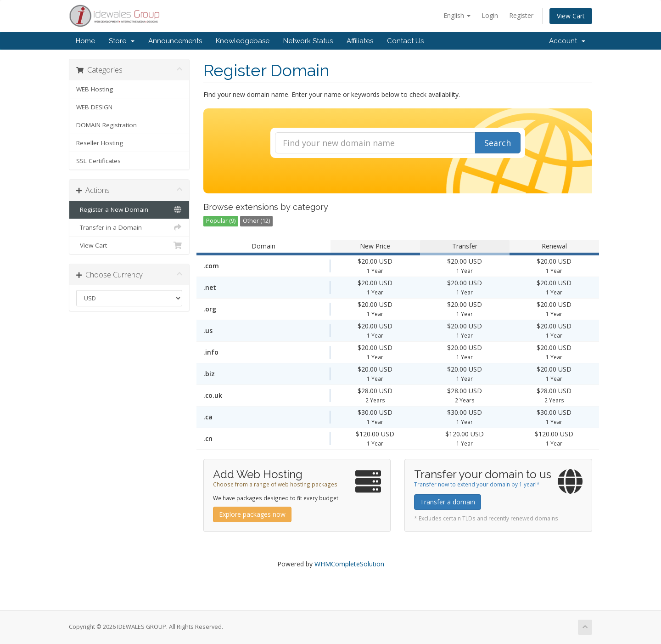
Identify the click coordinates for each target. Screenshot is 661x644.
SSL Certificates (98, 161)
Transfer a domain (448, 502)
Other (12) (256, 221)
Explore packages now (252, 514)
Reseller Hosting (100, 143)
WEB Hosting (95, 89)
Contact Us (405, 41)
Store (122, 41)
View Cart (571, 16)
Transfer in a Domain (129, 227)
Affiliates (360, 41)
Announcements (175, 41)
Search (498, 143)
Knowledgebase (243, 41)
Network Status (308, 41)
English (457, 15)
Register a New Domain (129, 209)
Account (567, 41)
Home (85, 41)
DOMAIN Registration (106, 125)
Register (521, 15)
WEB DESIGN (94, 107)
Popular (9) (221, 221)
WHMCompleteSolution (349, 564)
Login (490, 15)
